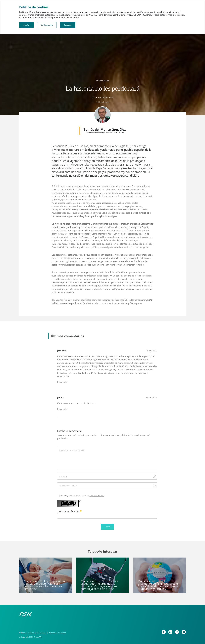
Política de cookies (26, 633)
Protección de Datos (97, 496)
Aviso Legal (41, 633)
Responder (62, 382)
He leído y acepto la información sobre (82, 496)
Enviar (107, 527)
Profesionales (103, 80)
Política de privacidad (58, 633)
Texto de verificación (69, 511)
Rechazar (67, 25)
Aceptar (26, 25)
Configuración (47, 25)
